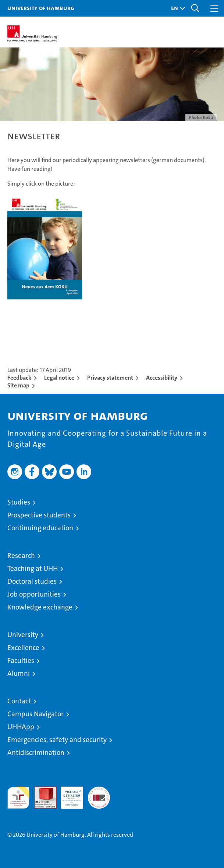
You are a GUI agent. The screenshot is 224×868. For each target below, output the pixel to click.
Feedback (19, 378)
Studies (19, 502)
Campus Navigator (35, 714)
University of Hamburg (41, 8)
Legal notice (59, 378)
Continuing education (40, 528)
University (23, 635)
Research (21, 556)
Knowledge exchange (40, 607)
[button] (176, 8)
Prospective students (39, 515)
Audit (41, 790)
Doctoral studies (32, 581)
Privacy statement (110, 378)
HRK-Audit (68, 794)
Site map (18, 385)
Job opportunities (34, 594)
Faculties (21, 660)
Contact (19, 701)
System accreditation (99, 794)
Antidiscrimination (36, 753)
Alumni (19, 673)
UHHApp (21, 727)
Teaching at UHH (33, 568)
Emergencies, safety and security (57, 740)
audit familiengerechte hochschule (18, 798)
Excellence (23, 648)
